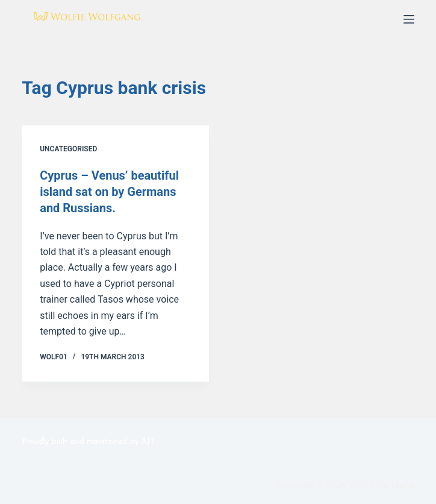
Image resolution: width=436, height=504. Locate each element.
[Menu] (409, 19)
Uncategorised (68, 149)
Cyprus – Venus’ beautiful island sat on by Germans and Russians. (109, 191)
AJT (148, 440)
